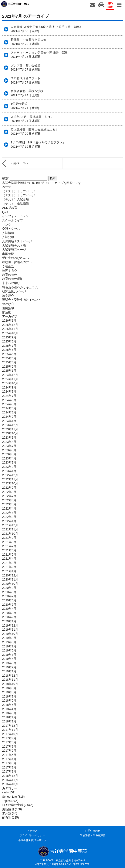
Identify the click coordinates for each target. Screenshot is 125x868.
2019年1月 (9, 671)
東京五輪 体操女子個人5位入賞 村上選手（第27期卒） (47, 29)
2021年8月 (9, 542)
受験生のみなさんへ (16, 258)
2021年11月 (10, 529)
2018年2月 (9, 717)
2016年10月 (10, 784)
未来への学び (11, 283)
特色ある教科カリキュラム (20, 287)
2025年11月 (10, 329)
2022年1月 (9, 521)
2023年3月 (9, 462)
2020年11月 (10, 579)
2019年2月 (9, 667)
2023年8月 (9, 442)
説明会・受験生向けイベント (21, 300)
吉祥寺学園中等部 (14, 183)
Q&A (5, 212)
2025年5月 (9, 354)
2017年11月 (10, 730)
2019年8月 (9, 642)
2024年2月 (9, 417)
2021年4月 (9, 559)
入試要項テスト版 (14, 246)
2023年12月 (10, 425)
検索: (6, 178)
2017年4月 (9, 759)
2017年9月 (9, 738)
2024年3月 (9, 412)
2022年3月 (9, 513)
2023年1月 (9, 471)
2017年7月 (9, 747)
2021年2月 (9, 567)
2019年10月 (10, 634)
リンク (7, 225)
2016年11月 (10, 780)
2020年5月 (9, 605)
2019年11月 (10, 630)
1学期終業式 (26, 106)
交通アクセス (11, 229)
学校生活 (8, 266)
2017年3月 (9, 763)
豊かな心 (8, 304)
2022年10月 (10, 483)
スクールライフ (13, 220)
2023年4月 (9, 458)
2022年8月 (9, 492)
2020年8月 (9, 592)
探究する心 (10, 270)
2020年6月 (9, 600)
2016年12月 (10, 776)
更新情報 (8, 809)
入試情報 (8, 233)
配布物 (7, 817)
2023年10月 (10, 433)
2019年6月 (9, 650)
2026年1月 (9, 321)
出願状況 (8, 254)
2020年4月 (9, 609)
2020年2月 (9, 617)
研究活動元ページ (14, 291)
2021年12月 (10, 525)
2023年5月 (9, 454)
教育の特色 (10, 275)
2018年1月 (9, 721)
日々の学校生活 (13, 805)
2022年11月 (10, 479)
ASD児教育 (10, 208)
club (5, 792)
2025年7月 (9, 346)
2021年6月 (9, 550)
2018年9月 (9, 688)
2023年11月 (10, 429)
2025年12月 (10, 325)
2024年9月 (9, 387)
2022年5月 (9, 504)
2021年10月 (10, 534)
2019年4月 (9, 659)
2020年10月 (10, 584)
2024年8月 (9, 391)
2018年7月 (9, 696)
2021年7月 (9, 546)
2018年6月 (9, 700)
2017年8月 (9, 742)
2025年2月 (9, 367)
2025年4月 (9, 358)
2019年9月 (9, 638)
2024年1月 (9, 421)
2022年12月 (10, 475)
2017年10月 (10, 734)
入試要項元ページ (14, 250)
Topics (6, 801)
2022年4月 (9, 508)
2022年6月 (9, 500)
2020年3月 (9, 613)
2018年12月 (10, 676)
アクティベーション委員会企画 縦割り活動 (39, 55)
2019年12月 (10, 625)
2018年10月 (10, 684)
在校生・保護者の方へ (17, 262)
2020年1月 (9, 621)
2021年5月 (9, 555)
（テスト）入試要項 (16, 199)
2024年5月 (9, 404)
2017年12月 (10, 726)
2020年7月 (9, 596)
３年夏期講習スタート (26, 80)
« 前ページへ (19, 163)
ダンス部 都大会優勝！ (27, 68)
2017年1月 (9, 771)
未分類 (7, 813)
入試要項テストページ (17, 241)
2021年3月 (9, 563)
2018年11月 (10, 680)
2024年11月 (10, 379)
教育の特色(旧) (12, 279)
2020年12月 (10, 575)
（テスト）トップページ (18, 191)
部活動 (7, 312)
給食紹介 (8, 296)
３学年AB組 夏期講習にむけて (32, 119)
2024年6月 (9, 400)
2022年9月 (9, 488)
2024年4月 (9, 408)
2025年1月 (9, 371)
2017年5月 (9, 755)
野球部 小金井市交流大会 (28, 42)
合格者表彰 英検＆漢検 (27, 93)
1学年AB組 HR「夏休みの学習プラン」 (38, 144)
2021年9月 (9, 538)
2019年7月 (9, 646)
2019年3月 (9, 663)
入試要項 (8, 237)
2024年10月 (10, 383)
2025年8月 (9, 341)
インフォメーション (16, 216)
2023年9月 (9, 438)
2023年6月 (9, 450)
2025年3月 (9, 362)
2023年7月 (9, 446)
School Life (9, 797)
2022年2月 (9, 517)
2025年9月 (9, 337)
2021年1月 (9, 571)
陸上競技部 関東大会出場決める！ (36, 132)
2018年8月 (9, 692)
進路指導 (8, 308)
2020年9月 (9, 588)
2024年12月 (10, 375)
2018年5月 (9, 705)
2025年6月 (9, 350)
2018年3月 (9, 713)
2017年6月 (9, 751)
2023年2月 (9, 467)
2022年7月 (9, 496)
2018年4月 (9, 709)
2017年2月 (9, 767)
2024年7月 (9, 396)
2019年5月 (9, 655)
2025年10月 (10, 333)
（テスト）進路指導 (16, 204)
